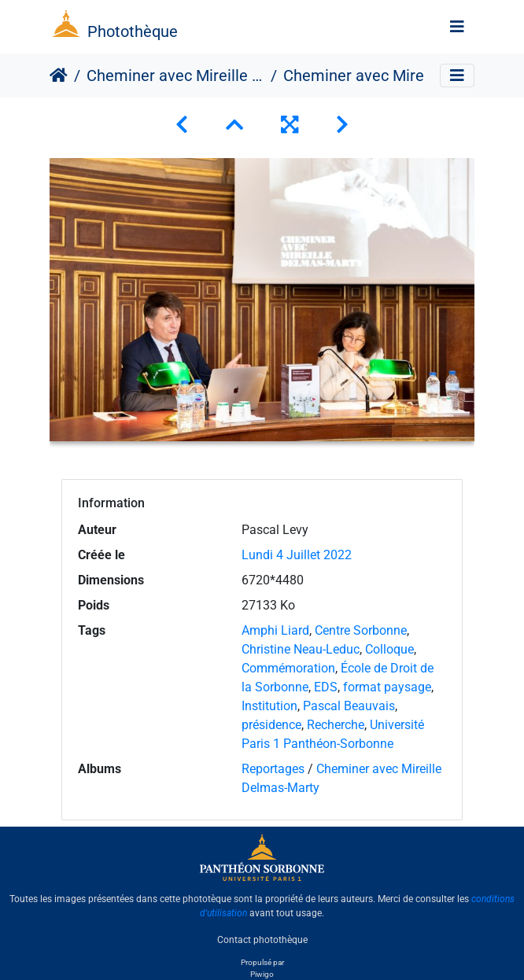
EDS (326, 687)
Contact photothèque (262, 940)
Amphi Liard (275, 630)
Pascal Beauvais (349, 706)
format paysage (387, 687)
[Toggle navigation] (457, 27)
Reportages (273, 769)
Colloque (389, 649)
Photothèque (133, 31)
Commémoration (288, 668)
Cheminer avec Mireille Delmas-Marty (175, 76)
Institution (269, 706)
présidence (271, 725)
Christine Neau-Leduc (301, 649)
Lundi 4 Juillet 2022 (297, 555)
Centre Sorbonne (361, 630)
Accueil (59, 76)
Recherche (336, 725)
